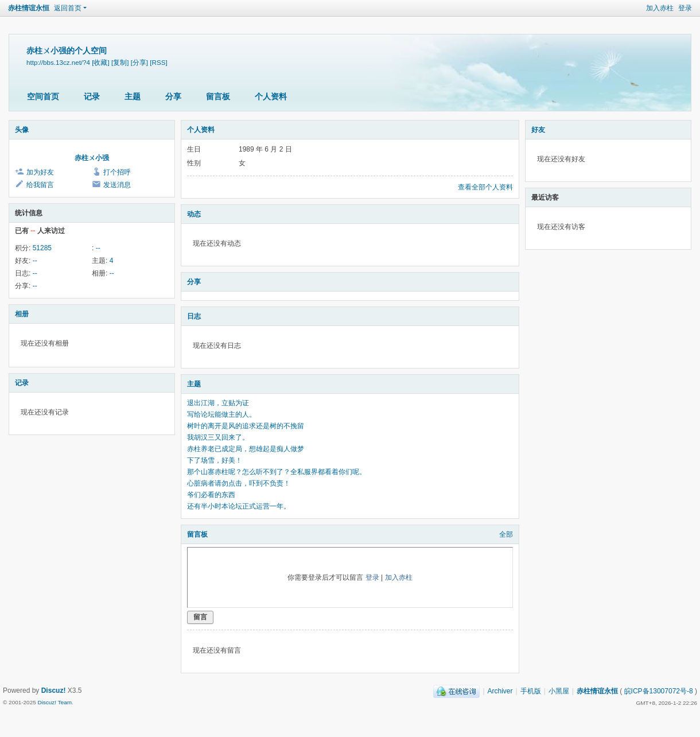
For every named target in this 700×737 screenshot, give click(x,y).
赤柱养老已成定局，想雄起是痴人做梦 (246, 449)
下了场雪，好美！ (215, 460)
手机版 (531, 691)
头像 (22, 130)
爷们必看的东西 (211, 495)
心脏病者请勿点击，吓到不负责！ (239, 483)
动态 (194, 214)
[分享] (139, 62)
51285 (42, 248)
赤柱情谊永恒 (29, 8)
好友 (538, 130)
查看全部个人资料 (485, 187)
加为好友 (40, 172)
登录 (685, 8)
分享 (173, 96)
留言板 (218, 96)
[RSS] (158, 62)
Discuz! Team (55, 702)
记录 (92, 96)
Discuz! (54, 691)
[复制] (120, 62)
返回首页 (68, 8)
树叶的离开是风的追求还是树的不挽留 (246, 426)
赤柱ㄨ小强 (92, 158)
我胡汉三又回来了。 (218, 437)
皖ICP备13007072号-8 (659, 691)
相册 (22, 314)
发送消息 (117, 185)
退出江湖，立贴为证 (218, 403)
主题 (133, 96)
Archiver (500, 691)
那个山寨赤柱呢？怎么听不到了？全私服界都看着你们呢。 (277, 472)
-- (98, 248)
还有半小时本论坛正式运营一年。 (239, 506)
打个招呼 (117, 172)
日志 (194, 316)
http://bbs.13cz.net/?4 (58, 62)
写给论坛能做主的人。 (221, 414)
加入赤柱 (660, 8)
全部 (506, 534)
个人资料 (271, 96)
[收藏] (100, 62)
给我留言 (40, 185)
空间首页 (43, 96)
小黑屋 (559, 691)
